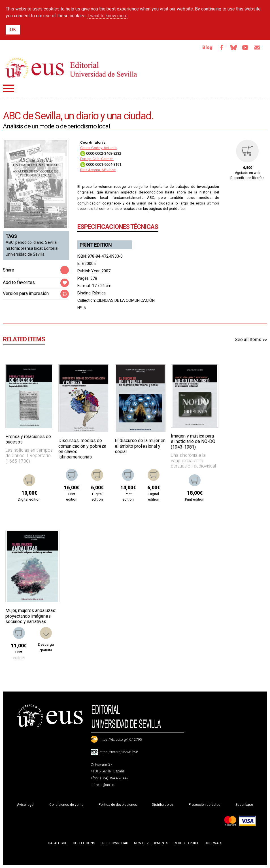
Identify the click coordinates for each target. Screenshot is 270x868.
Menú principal (8, 88)
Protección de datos (205, 805)
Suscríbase (244, 805)
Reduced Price (186, 843)
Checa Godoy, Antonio (98, 148)
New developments (151, 843)
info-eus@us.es (102, 785)
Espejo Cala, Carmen (97, 159)
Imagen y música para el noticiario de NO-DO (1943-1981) (193, 442)
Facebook (221, 48)
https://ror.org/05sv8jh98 (119, 752)
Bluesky (233, 48)
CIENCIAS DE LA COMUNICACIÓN (126, 300)
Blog (207, 47)
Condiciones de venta (66, 805)
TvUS (245, 48)
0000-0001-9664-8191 (101, 164)
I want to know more (108, 16)
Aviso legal (26, 805)
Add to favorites (19, 282)
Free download (114, 843)
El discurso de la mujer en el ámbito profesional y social (140, 446)
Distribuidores (163, 805)
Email (257, 48)
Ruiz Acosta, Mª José (98, 170)
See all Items (248, 340)
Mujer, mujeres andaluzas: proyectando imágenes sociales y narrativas (31, 616)
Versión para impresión (26, 293)
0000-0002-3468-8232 (101, 153)
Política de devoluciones (118, 805)
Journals (213, 843)
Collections (84, 843)
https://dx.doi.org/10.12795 (121, 740)
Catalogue (58, 843)
